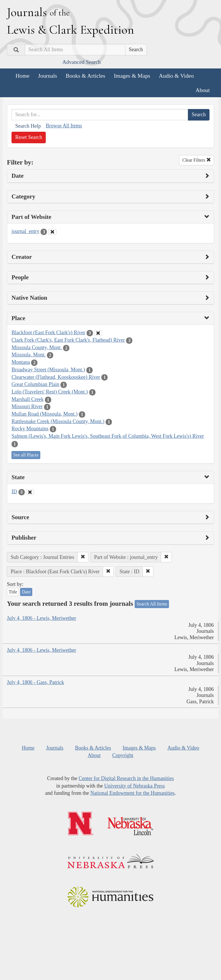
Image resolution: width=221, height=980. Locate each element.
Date (26, 592)
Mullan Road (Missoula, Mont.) (45, 414)
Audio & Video (176, 76)
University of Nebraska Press (134, 786)
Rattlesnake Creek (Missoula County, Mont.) (58, 421)
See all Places (26, 455)
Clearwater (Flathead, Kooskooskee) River (56, 377)
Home (22, 76)
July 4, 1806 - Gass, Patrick (35, 682)
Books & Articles (85, 76)
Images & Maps (132, 76)
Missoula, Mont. (29, 355)
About (203, 90)
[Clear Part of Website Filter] (52, 232)
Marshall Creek (27, 399)
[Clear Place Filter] (98, 333)
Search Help (28, 126)
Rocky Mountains (30, 429)
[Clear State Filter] (30, 492)
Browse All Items (64, 126)
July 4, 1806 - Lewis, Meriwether (41, 618)
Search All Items (152, 604)
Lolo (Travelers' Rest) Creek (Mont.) (50, 392)
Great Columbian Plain (35, 384)
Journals (47, 76)
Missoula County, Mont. (37, 347)
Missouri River (27, 406)
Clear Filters (197, 160)
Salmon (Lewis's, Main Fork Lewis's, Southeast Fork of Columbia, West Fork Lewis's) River (108, 436)
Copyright (123, 755)
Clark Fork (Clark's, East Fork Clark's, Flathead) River (68, 340)
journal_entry (25, 231)
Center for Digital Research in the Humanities (126, 778)
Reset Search (29, 137)
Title (13, 592)
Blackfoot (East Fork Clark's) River (48, 333)
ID (14, 492)
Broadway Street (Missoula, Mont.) (48, 370)
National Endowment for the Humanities (133, 793)
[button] (83, 557)
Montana (21, 362)
